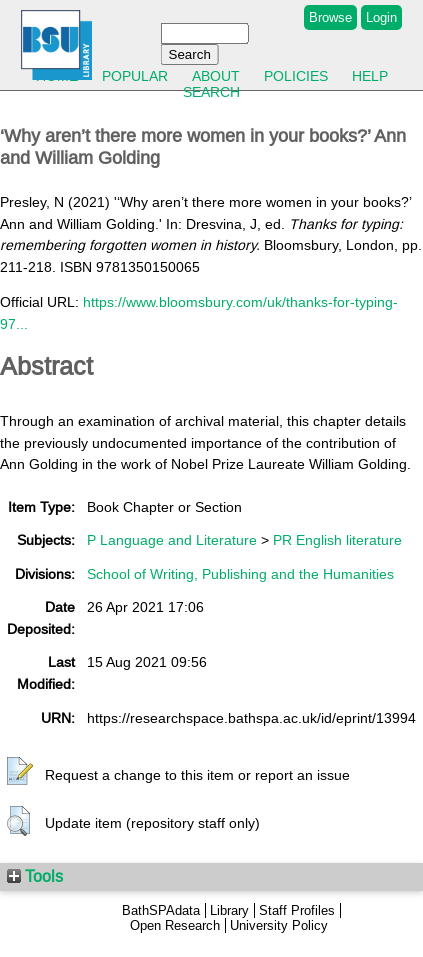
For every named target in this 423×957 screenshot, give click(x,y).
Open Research (175, 925)
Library (229, 910)
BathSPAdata (161, 910)
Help (370, 76)
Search (211, 92)
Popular (135, 76)
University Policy (279, 925)
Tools (35, 876)
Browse (330, 17)
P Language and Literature (172, 540)
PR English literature (337, 540)
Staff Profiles (297, 910)
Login (381, 17)
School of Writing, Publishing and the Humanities (240, 574)
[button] (20, 772)
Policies (296, 76)
